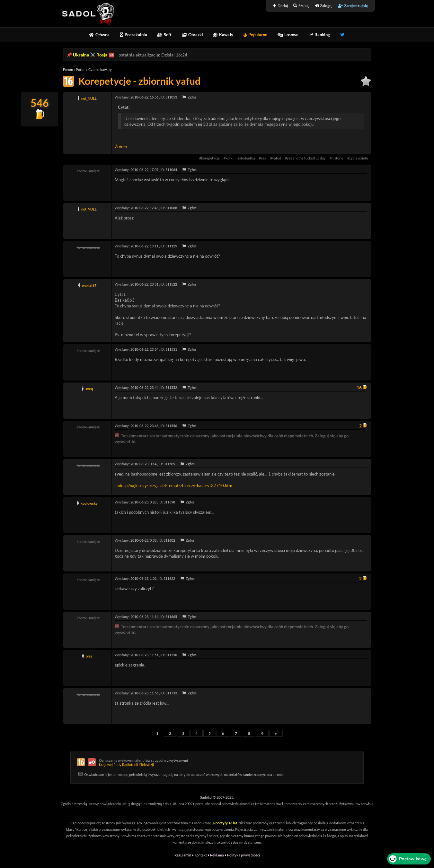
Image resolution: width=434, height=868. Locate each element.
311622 (169, 578)
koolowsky (89, 503)
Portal (81, 69)
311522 (171, 284)
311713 (171, 693)
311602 (169, 540)
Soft (164, 35)
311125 (171, 246)
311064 (171, 170)
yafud (277, 158)
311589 (169, 464)
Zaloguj (324, 6)
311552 (171, 387)
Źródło (121, 147)
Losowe (288, 35)
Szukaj (301, 6)
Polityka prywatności (244, 855)
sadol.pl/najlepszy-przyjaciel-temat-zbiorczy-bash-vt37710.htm (173, 486)
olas (89, 656)
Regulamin (183, 855)
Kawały (223, 35)
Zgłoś (190, 97)
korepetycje (210, 158)
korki (230, 158)
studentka (247, 158)
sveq (89, 389)
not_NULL (89, 98)
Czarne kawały (100, 69)
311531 (171, 349)
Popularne (255, 35)
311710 (171, 655)
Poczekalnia (133, 35)
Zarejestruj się (353, 6)
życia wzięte (359, 158)
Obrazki (192, 35)
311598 (169, 502)
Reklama (217, 855)
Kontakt (201, 855)
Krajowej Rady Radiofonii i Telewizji (126, 765)
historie (337, 158)
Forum (68, 69)
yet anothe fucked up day (306, 158)
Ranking (319, 35)
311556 (171, 426)
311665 (171, 617)
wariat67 (89, 285)
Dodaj (280, 6)
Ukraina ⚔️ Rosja (90, 55)
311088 (171, 208)
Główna (99, 35)
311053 (171, 97)
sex (264, 158)
